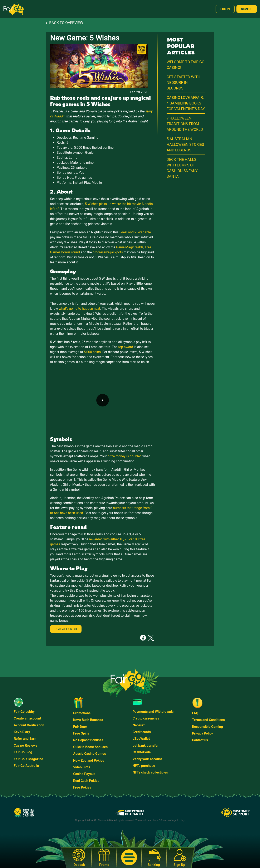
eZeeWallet (141, 739)
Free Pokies (82, 787)
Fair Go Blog (23, 752)
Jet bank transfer (146, 745)
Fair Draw (80, 727)
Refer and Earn (25, 739)
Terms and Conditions (208, 720)
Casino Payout (84, 774)
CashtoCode (142, 752)
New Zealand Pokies (89, 760)
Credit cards (142, 732)
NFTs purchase (144, 766)
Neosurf (139, 725)
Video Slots (82, 767)
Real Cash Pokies (86, 781)
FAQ (195, 713)
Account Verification (29, 725)
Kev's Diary (22, 732)
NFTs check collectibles (150, 772)
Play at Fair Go (66, 629)
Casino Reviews (26, 745)
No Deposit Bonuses (88, 740)
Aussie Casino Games (90, 754)
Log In (225, 9)
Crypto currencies (146, 718)
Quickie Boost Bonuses (90, 747)
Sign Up (247, 9)
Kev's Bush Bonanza (88, 720)
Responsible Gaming (207, 727)
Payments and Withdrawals (153, 712)
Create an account (27, 718)
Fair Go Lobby (24, 712)
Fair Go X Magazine (28, 759)
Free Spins (81, 733)
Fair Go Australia (26, 766)
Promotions (82, 713)
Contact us (200, 740)
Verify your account (147, 759)
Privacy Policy (202, 733)
